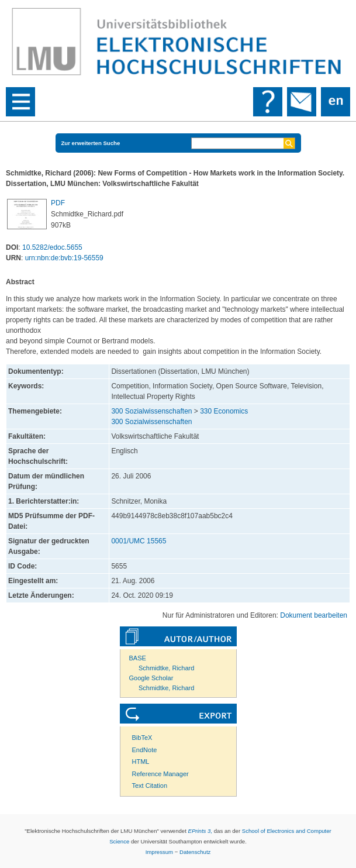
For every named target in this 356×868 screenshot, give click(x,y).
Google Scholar (151, 678)
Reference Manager (160, 774)
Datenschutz (195, 852)
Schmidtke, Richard (166, 668)
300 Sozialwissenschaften (151, 411)
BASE (138, 658)
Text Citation (150, 786)
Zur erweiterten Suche (91, 143)
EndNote (145, 750)
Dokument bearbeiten (314, 615)
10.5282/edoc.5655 (52, 247)
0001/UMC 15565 (139, 541)
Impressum (159, 852)
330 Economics (224, 411)
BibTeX (142, 738)
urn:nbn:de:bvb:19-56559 (64, 258)
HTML (141, 762)
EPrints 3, (200, 831)
